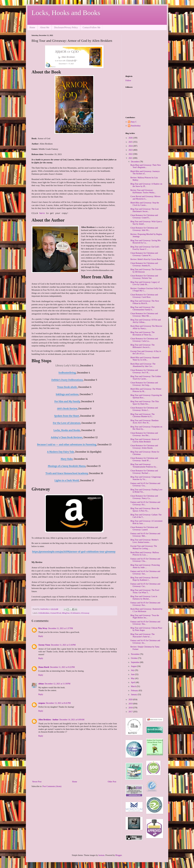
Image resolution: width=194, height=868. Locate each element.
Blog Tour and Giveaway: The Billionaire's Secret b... (142, 346)
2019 (131, 704)
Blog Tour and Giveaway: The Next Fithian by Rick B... (145, 302)
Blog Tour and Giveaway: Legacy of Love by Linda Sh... (145, 283)
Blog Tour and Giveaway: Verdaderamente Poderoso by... (144, 466)
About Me (45, 27)
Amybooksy (136, 126)
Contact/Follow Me (92, 27)
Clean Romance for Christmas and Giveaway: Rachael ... (144, 472)
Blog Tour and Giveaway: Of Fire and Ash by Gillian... (146, 321)
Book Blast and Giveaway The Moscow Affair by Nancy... (146, 327)
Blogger (119, 855)
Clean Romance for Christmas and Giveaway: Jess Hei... (144, 434)
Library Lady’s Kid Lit (67, 365)
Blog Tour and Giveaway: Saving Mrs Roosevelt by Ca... (146, 242)
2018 (131, 708)
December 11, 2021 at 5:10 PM (63, 645)
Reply (41, 636)
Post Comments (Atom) (52, 786)
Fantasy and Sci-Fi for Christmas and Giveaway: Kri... (145, 503)
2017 (131, 712)
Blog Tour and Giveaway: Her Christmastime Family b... (142, 308)
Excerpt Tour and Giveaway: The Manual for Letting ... (144, 547)
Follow (128, 80)
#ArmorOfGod (56, 613)
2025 (131, 142)
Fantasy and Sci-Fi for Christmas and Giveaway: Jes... (145, 642)
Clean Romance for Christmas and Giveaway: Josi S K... (144, 371)
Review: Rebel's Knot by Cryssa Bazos (146, 259)
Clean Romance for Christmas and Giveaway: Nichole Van (144, 277)
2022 (131, 154)
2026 (131, 138)
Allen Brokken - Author (49, 720)
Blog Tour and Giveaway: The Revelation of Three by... (142, 334)
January (134, 695)
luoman (101, 855)
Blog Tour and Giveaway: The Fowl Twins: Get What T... (145, 591)
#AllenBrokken (44, 613)
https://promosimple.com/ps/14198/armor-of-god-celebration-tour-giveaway (74, 552)
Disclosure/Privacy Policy (66, 27)
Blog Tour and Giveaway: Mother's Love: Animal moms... (144, 541)
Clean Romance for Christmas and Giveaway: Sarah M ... (144, 459)
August (134, 666)
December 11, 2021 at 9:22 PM (62, 667)
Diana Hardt (44, 667)
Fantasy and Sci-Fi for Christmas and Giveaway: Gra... (145, 485)
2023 (131, 150)
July (133, 670)
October (134, 658)
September (135, 662)
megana (42, 703)
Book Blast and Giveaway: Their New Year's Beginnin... (146, 166)
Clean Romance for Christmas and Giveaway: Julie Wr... (144, 229)
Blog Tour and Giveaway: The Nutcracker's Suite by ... (142, 635)
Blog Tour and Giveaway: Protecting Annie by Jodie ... (145, 566)
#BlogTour (66, 613)
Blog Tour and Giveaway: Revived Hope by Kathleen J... (144, 579)
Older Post (112, 782)
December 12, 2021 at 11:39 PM (58, 684)
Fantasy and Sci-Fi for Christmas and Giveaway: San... (145, 573)
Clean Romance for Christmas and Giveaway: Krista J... (144, 409)
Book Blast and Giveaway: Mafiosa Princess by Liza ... (145, 554)
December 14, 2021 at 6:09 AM (72, 720)
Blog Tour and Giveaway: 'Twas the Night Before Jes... (145, 617)
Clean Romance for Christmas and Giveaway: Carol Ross (144, 296)
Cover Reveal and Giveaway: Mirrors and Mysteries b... (145, 198)
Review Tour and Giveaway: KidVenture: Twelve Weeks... (143, 191)
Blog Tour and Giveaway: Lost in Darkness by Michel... (144, 598)
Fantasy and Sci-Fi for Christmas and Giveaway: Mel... (145, 535)
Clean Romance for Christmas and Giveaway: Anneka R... (144, 264)
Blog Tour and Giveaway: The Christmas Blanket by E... (142, 415)
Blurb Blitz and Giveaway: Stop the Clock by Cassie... (145, 204)
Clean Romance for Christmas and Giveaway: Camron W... (144, 254)
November (135, 654)
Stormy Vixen (44, 645)
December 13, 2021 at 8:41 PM (58, 703)
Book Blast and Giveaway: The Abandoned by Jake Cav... (143, 365)
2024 (131, 146)
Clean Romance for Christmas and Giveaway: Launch (144, 528)
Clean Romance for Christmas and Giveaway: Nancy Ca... (144, 497)
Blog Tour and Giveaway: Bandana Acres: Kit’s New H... (144, 422)
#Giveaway (85, 613)
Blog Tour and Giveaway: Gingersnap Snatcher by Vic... (146, 478)
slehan (41, 684)
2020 (131, 700)
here (43, 213)
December (135, 162)
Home (32, 27)
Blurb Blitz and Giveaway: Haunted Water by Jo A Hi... (145, 359)
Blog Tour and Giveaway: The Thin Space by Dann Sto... (145, 403)
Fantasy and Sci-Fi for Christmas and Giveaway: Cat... (145, 585)
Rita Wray (43, 628)
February (135, 691)
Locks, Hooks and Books (66, 13)
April (133, 682)
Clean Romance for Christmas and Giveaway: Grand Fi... (144, 216)
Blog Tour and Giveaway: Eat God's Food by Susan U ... (145, 248)
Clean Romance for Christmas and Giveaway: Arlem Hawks (144, 447)
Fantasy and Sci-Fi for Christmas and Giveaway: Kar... (145, 604)
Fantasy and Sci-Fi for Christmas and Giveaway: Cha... (145, 560)
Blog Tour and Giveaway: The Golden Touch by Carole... (146, 378)
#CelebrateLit (75, 613)
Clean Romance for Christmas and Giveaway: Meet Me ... (144, 315)
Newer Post (37, 782)
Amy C (134, 122)
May (133, 678)
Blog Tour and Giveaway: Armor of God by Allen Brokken (145, 440)
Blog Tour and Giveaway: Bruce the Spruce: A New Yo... (145, 510)
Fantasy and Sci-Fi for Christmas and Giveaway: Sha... (145, 623)
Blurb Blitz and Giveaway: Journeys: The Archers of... (145, 173)
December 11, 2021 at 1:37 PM (60, 628)
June (133, 674)
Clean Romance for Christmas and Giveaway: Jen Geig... (144, 384)
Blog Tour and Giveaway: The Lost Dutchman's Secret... (144, 210)
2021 (131, 158)
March (134, 686)
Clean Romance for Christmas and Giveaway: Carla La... (144, 340)
